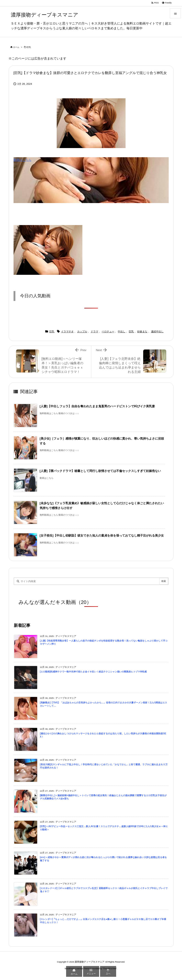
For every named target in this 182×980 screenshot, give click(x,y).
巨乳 (29, 47)
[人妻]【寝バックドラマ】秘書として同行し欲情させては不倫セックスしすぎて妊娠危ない (100, 471)
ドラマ (94, 331)
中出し (122, 331)
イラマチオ (67, 331)
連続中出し (157, 331)
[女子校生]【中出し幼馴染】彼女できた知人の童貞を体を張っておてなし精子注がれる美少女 (102, 535)
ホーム (16, 47)
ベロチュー (108, 331)
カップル (82, 331)
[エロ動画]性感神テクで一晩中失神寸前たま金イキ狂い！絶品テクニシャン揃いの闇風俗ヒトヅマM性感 (93, 672)
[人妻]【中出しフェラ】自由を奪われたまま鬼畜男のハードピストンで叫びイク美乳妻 (97, 406)
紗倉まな (142, 331)
